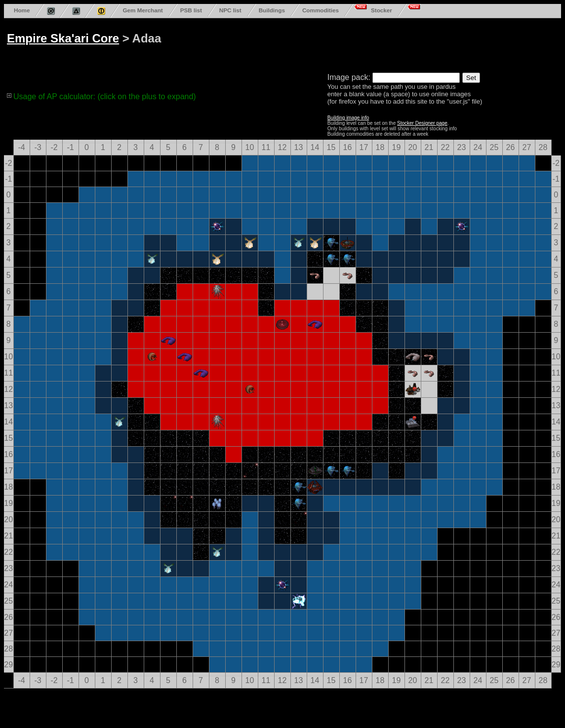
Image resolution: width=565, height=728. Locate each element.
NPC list (230, 10)
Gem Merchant (142, 10)
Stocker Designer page (422, 123)
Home (22, 10)
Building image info (348, 118)
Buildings (272, 10)
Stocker (382, 10)
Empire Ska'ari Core (63, 38)
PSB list (191, 10)
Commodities (321, 10)
